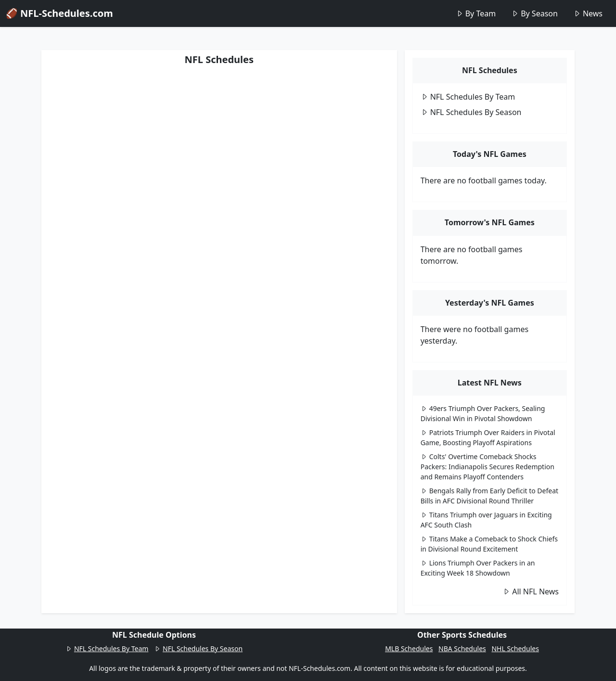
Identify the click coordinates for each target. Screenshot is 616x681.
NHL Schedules (515, 649)
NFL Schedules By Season (471, 112)
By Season (534, 13)
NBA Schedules (462, 649)
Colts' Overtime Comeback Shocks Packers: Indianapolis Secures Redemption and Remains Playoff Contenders (488, 467)
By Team (476, 13)
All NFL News (531, 591)
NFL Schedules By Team (468, 97)
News (588, 13)
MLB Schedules (409, 649)
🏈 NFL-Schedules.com (59, 13)
